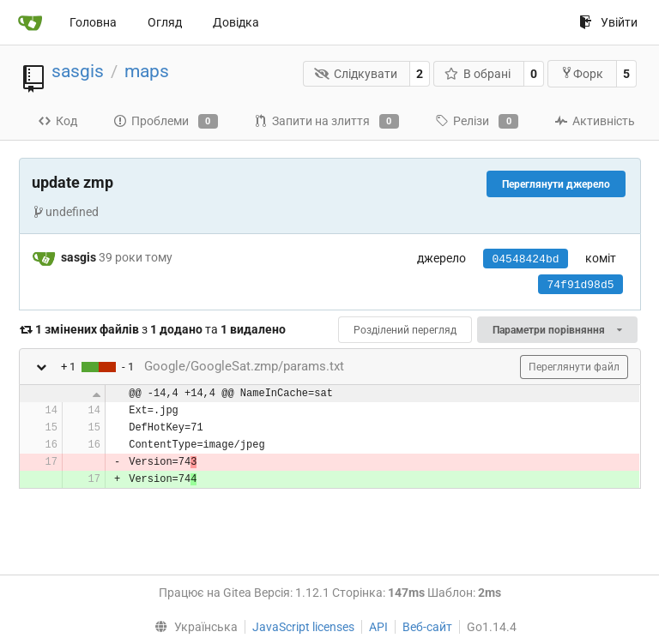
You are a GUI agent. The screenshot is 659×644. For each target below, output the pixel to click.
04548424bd (525, 259)
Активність (595, 121)
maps (147, 71)
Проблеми (166, 122)
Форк (582, 73)
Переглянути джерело (556, 184)
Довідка (236, 22)
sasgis (78, 71)
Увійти (608, 22)
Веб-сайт (427, 627)
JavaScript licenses (303, 627)
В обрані (478, 74)
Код (57, 121)
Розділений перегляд (405, 330)
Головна (93, 22)
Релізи (477, 122)
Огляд (165, 22)
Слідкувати (356, 74)
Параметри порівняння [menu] (557, 330)
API (378, 627)
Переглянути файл (574, 367)
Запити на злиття (326, 122)
